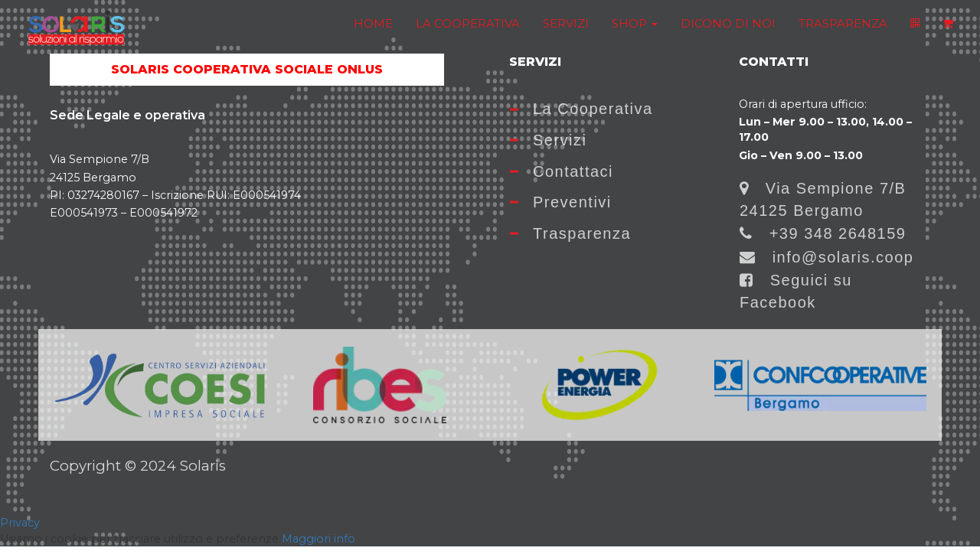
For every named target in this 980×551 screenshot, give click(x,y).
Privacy (20, 523)
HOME (373, 23)
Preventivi (561, 202)
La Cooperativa (581, 109)
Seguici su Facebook (796, 291)
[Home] (76, 28)
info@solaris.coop (826, 257)
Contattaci (562, 171)
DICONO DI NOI (728, 23)
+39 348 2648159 (823, 233)
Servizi (549, 140)
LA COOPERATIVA (468, 23)
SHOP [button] (635, 23)
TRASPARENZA (843, 23)
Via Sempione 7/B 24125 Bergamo (823, 199)
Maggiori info (318, 539)
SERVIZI (566, 23)
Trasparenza (570, 233)
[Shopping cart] (948, 24)
